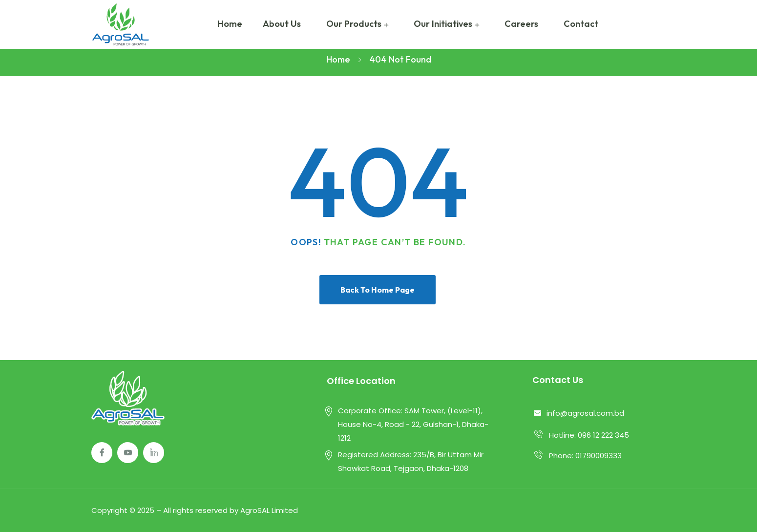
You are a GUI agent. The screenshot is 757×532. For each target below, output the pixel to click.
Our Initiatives (443, 24)
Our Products (354, 24)
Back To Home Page (378, 290)
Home (230, 24)
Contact (581, 24)
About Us (282, 24)
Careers (521, 24)
